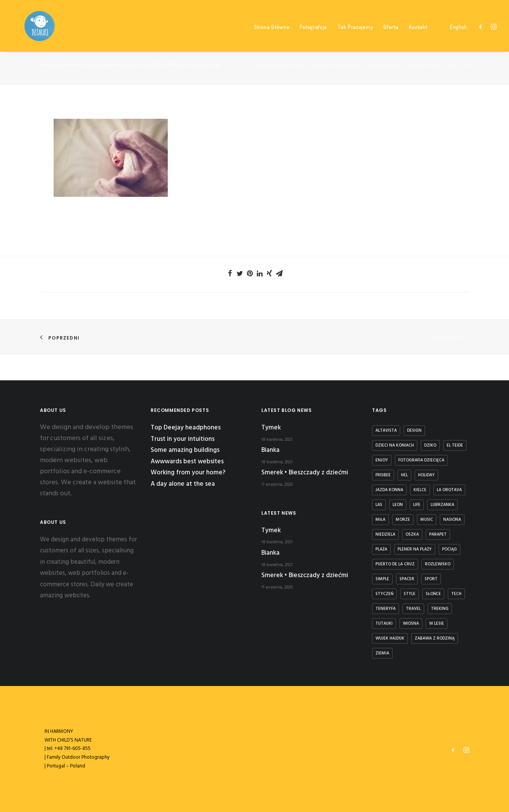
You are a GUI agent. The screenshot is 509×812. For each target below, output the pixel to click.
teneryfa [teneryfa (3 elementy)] (386, 609)
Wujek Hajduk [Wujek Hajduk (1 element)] (390, 638)
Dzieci (300, 92)
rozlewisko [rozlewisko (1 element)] (438, 564)
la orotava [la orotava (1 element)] (449, 490)
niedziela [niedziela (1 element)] (385, 534)
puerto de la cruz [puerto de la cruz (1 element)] (395, 564)
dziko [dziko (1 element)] (430, 445)
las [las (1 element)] (379, 505)
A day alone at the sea (183, 484)
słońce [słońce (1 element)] (433, 594)
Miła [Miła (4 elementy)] (380, 520)
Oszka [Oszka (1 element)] (412, 534)
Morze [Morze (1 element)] (403, 520)
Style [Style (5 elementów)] (410, 594)
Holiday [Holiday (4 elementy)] (426, 475)
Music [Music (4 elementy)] (427, 520)
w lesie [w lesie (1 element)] (437, 624)
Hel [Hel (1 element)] (404, 475)
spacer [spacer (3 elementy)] (407, 579)
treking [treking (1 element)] (440, 609)
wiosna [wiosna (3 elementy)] (411, 624)
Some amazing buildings (185, 450)
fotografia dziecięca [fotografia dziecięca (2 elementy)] (421, 460)
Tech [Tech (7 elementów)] (456, 594)
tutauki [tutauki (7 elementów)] (384, 624)
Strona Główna (271, 38)
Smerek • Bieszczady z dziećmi (305, 473)
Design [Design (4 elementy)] (414, 431)
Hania (318, 92)
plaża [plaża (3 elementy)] (381, 549)
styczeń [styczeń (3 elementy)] (384, 594)
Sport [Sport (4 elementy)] (431, 579)
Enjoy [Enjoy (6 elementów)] (382, 460)
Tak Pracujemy (355, 38)
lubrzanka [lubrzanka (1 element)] (442, 505)
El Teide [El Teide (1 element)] (455, 445)
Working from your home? (188, 473)
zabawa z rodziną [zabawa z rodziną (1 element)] (435, 638)
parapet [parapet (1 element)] (438, 534)
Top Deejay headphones (186, 428)
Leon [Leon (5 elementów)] (398, 505)
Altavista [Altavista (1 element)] (386, 431)
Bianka (270, 450)
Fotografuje (313, 38)
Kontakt (418, 38)
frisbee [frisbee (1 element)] (383, 475)
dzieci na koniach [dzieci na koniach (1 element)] (395, 445)
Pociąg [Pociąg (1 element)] (449, 549)
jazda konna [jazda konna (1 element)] (389, 490)
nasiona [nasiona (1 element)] (452, 520)
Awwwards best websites (187, 462)
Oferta (391, 38)
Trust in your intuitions (183, 439)
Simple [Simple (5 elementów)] (382, 579)
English (459, 38)
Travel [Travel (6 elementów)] (413, 609)
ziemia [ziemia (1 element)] (382, 653)
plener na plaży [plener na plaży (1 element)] (415, 549)
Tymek (271, 428)
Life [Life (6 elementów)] (417, 505)
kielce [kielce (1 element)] (420, 490)
